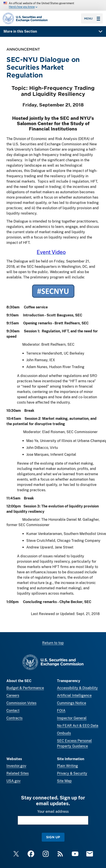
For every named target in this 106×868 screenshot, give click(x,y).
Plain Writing (67, 766)
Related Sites (18, 773)
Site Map (64, 781)
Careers (13, 695)
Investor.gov (16, 766)
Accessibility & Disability (77, 688)
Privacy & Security (72, 773)
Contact (13, 711)
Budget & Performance (25, 688)
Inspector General (72, 718)
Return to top (53, 643)
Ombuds (64, 733)
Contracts (14, 718)
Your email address (53, 812)
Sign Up (53, 837)
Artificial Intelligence (74, 695)
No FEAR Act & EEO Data (78, 726)
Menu (92, 18)
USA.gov (13, 781)
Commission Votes (21, 703)
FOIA (61, 711)
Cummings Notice (72, 703)
